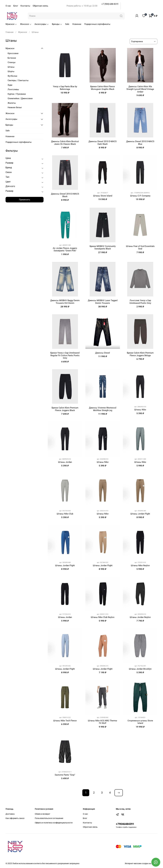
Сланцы (12, 62)
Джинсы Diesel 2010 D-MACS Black (65, 195)
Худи (10, 85)
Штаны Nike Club (65, 514)
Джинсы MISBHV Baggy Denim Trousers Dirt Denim (65, 302)
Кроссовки (13, 53)
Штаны (11, 67)
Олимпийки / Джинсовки (20, 98)
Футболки (12, 76)
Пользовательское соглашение (49, 818)
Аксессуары (42, 24)
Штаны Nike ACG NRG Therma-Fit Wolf (103, 722)
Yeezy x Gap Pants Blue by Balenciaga (65, 88)
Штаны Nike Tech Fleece (65, 721)
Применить (25, 200)
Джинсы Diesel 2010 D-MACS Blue (140, 143)
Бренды (57, 24)
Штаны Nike (140, 410)
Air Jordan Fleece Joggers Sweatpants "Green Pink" (65, 249)
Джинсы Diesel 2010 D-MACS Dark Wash (103, 143)
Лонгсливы (13, 89)
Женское (26, 24)
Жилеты (12, 103)
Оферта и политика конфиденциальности (54, 823)
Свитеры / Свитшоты (18, 80)
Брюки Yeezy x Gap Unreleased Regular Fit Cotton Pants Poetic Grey (65, 355)
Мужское (11, 24)
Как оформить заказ (15, 818)
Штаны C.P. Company (140, 196)
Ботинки (12, 58)
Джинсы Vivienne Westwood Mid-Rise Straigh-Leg (103, 409)
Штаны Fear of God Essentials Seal (140, 248)
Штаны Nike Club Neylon (103, 617)
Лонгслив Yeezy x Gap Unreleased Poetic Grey (140, 302)
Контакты (25, 6)
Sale (67, 24)
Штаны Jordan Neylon (140, 617)
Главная (9, 32)
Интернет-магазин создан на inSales (141, 863)
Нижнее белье (15, 107)
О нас (8, 6)
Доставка (10, 814)
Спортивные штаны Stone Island (140, 722)
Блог (16, 6)
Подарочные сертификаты (97, 24)
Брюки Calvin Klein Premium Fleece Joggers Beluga (140, 354)
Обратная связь (40, 6)
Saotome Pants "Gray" (65, 775)
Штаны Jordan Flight (140, 514)
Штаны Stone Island (103, 196)
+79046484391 (125, 824)
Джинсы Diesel (103, 353)
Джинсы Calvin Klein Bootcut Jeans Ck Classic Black (65, 143)
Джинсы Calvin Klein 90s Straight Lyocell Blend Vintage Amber (140, 89)
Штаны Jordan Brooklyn (140, 669)
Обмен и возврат (42, 814)
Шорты (11, 71)
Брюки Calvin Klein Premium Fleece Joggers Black (65, 409)
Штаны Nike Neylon (140, 565)
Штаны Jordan (65, 462)
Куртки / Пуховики (17, 94)
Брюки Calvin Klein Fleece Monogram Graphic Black (103, 88)
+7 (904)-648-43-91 (110, 4)
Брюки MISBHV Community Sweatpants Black (103, 248)
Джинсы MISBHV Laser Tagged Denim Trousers (103, 302)
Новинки (77, 24)
